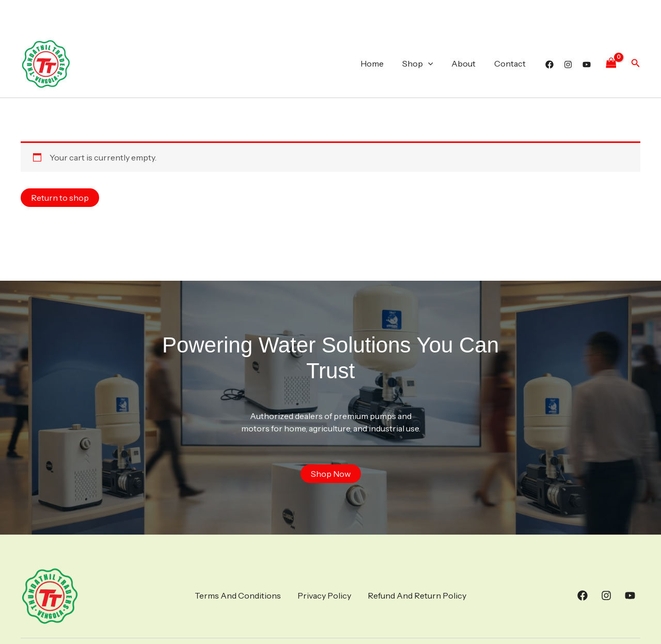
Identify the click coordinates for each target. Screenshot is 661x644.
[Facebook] (549, 65)
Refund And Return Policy (417, 595)
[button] (636, 63)
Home (379, 63)
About (467, 63)
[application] (433, 63)
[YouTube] (587, 65)
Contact (511, 63)
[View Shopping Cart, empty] (611, 63)
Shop (423, 63)
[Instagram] (568, 65)
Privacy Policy (324, 595)
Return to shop (60, 198)
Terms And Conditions (238, 595)
